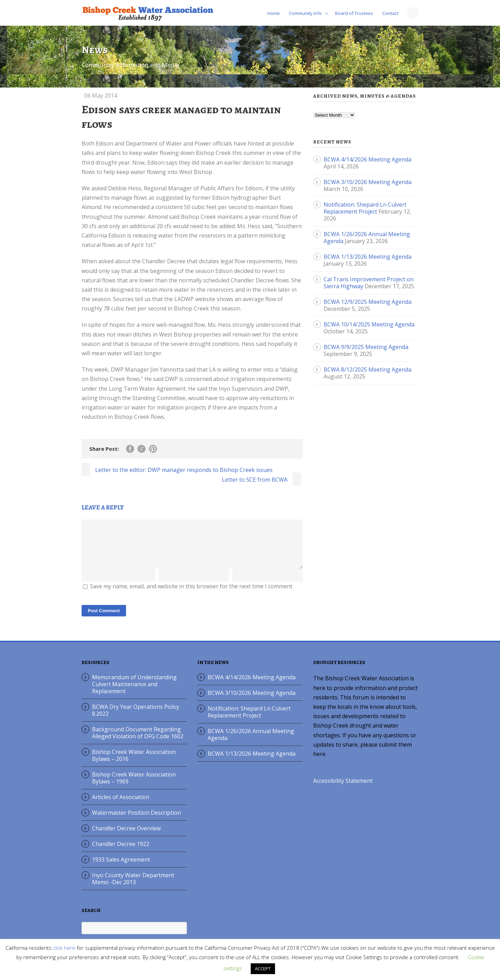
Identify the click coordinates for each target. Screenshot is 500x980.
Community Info (305, 13)
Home (274, 13)
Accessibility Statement (343, 789)
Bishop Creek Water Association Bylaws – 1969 (134, 786)
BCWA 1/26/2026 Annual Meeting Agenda (251, 743)
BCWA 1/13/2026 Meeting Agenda (368, 257)
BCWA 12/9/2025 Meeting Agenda (368, 302)
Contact (390, 13)
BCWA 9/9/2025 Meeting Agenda (366, 347)
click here (64, 948)
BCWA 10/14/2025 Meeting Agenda (369, 324)
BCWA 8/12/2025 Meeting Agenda (368, 369)
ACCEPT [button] (263, 969)
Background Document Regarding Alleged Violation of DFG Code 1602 (138, 741)
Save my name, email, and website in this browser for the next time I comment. (192, 595)
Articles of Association (121, 805)
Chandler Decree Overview (126, 837)
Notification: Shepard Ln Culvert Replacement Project (365, 208)
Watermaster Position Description (136, 821)
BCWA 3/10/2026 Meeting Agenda (368, 182)
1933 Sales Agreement (121, 868)
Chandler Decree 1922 (121, 852)
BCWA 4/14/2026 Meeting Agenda (368, 159)
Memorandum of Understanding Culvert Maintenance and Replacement (134, 692)
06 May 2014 (101, 95)
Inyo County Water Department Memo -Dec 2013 (133, 887)
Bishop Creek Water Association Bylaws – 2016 (134, 764)
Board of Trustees (354, 13)
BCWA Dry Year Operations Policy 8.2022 (136, 719)
